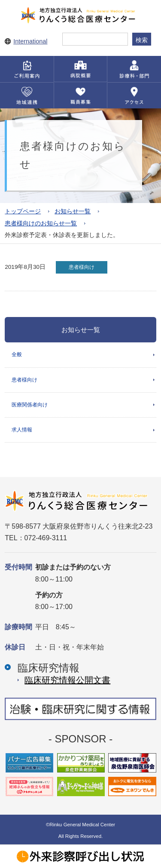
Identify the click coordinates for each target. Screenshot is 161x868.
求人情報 (22, 430)
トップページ (23, 211)
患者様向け (24, 380)
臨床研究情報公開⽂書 (67, 680)
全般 (17, 354)
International (30, 41)
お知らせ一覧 (73, 211)
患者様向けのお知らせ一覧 (41, 223)
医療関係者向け (30, 405)
